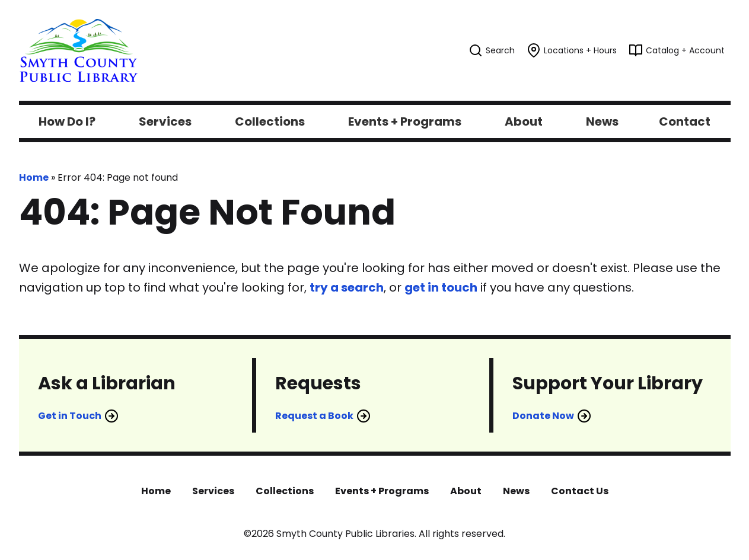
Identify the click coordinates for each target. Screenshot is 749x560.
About (466, 491)
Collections (285, 491)
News (516, 491)
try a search (347, 287)
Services (213, 491)
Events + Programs (382, 491)
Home (34, 177)
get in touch (441, 287)
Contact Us (580, 491)
